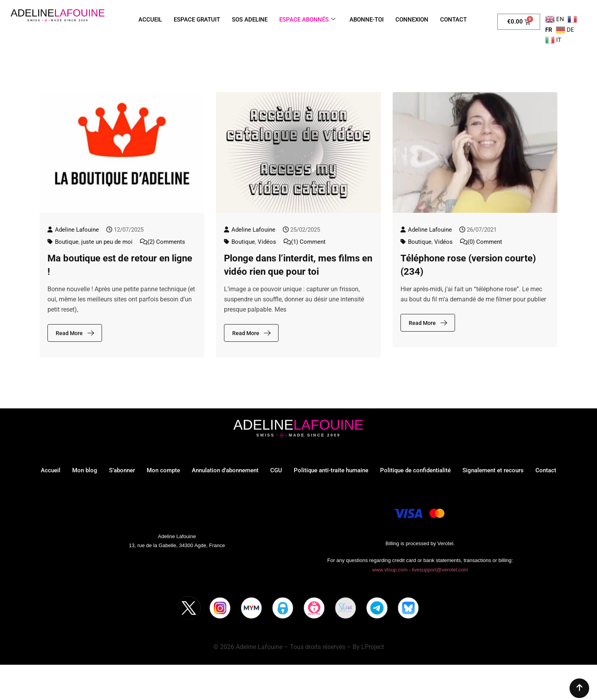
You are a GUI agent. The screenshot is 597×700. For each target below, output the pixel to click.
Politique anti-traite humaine (331, 470)
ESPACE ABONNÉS (307, 20)
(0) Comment (485, 242)
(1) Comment (308, 242)
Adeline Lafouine (77, 230)
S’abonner (122, 470)
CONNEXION (412, 20)
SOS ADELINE (250, 20)
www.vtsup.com (390, 570)
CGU (276, 470)
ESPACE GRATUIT (197, 20)
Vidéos (267, 242)
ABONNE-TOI (367, 20)
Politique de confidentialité (415, 470)
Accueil (51, 470)
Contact (546, 470)
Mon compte (163, 470)
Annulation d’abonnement (225, 470)
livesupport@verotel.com (440, 570)
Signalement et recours (493, 470)
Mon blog (85, 470)
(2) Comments (166, 242)
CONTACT (453, 20)
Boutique (67, 242)
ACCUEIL (150, 20)
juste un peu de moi (107, 242)
